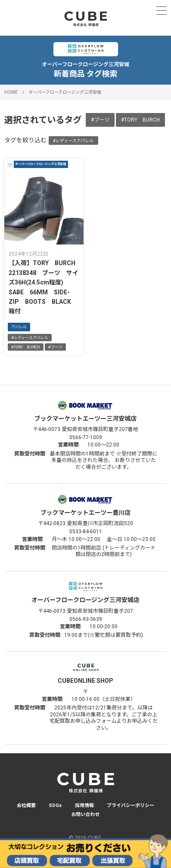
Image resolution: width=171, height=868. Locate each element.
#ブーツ (100, 120)
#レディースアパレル (73, 141)
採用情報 (84, 805)
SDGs (55, 805)
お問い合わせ (86, 815)
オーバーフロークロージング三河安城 (65, 92)
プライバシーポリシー (131, 805)
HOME (11, 92)
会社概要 (26, 805)
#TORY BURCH (140, 120)
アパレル (19, 327)
